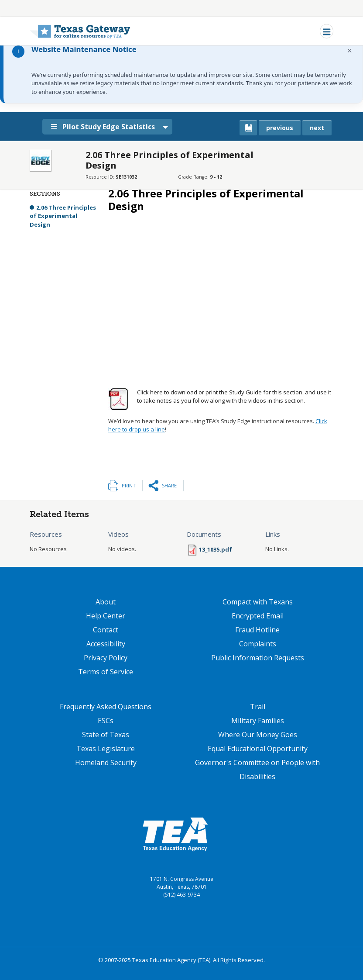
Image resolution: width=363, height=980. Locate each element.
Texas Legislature (106, 749)
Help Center (106, 616)
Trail (258, 707)
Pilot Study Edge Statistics (105, 127)
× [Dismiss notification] (350, 50)
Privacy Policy (106, 658)
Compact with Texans (258, 602)
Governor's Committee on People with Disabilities (257, 770)
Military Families (258, 721)
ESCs (106, 721)
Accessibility (106, 644)
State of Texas (106, 735)
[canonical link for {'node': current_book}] (248, 128)
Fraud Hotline (257, 630)
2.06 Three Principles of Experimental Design (63, 216)
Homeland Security (106, 763)
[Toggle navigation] (327, 31)
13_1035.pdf (216, 549)
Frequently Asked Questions (106, 707)
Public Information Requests (258, 658)
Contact (106, 630)
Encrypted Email (258, 616)
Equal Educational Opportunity (258, 749)
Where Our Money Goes (258, 735)
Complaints (258, 644)
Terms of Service (106, 672)
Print (129, 485)
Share (169, 485)
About (106, 602)
